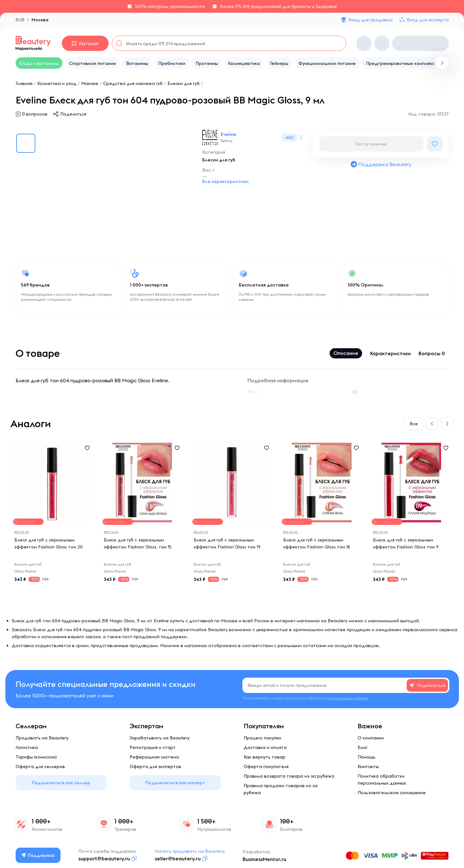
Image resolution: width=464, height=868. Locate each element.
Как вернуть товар (264, 757)
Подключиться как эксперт (175, 783)
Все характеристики (225, 181)
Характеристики (390, 353)
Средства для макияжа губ (133, 83)
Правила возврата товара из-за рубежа (289, 776)
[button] (432, 424)
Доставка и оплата (265, 747)
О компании (371, 738)
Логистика (27, 747)
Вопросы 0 (432, 353)
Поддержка (38, 855)
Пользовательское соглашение (392, 793)
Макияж (90, 83)
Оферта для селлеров (40, 766)
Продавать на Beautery (42, 738)
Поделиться (73, 114)
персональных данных (347, 698)
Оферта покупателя (266, 766)
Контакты (368, 766)
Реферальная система (154, 757)
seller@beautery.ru (178, 858)
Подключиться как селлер (61, 783)
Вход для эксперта (428, 20)
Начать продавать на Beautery (190, 851)
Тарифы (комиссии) (36, 757)
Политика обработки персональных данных (382, 780)
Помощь (367, 757)
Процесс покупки (262, 738)
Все (414, 424)
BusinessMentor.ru (264, 859)
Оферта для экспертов (155, 766)
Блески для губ (184, 83)
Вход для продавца (371, 20)
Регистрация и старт (153, 747)
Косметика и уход (57, 83)
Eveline (228, 134)
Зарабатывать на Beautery (160, 738)
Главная (24, 83)
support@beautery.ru (104, 858)
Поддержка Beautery (381, 164)
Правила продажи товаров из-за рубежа (281, 789)
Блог (363, 747)
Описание (346, 353)
